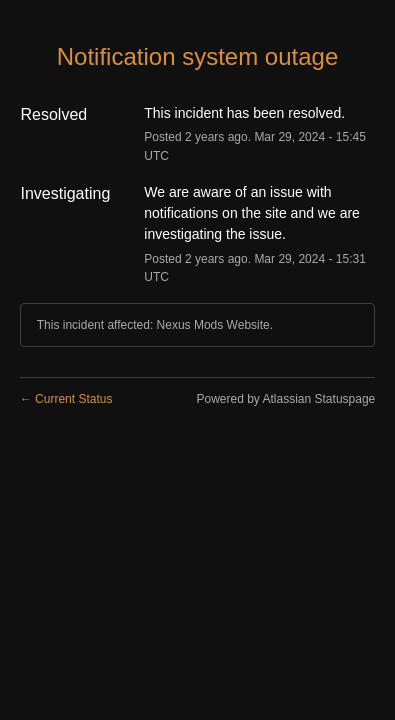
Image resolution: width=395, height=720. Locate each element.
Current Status (66, 399)
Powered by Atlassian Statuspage (285, 399)
